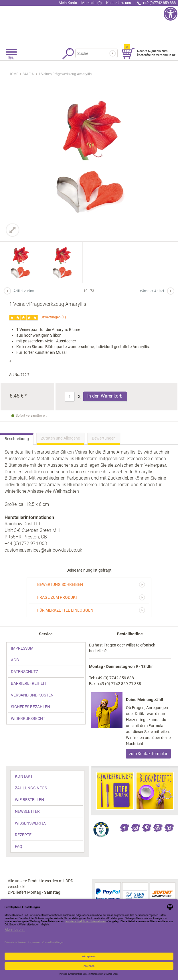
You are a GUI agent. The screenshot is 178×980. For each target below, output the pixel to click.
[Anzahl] (70, 397)
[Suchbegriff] (95, 53)
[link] (89, 24)
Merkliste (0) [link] (92, 3)
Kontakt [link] (119, 3)
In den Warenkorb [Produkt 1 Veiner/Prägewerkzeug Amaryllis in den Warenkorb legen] (105, 396)
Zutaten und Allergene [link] (60, 438)
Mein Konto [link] (68, 3)
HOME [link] (13, 74)
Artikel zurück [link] (24, 291)
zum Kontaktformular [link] (148, 754)
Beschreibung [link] (17, 439)
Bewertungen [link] (51, 317)
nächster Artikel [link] (152, 291)
